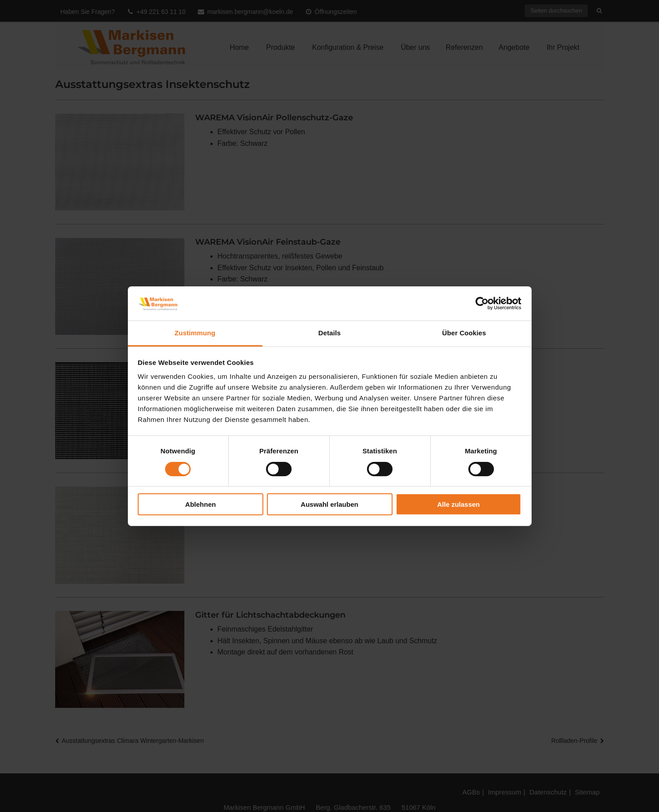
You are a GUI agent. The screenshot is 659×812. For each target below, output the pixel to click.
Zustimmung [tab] (195, 333)
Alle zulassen (458, 504)
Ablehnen (201, 504)
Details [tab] (330, 333)
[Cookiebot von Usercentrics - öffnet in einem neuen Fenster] (482, 303)
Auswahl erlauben (329, 504)
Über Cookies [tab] (464, 333)
